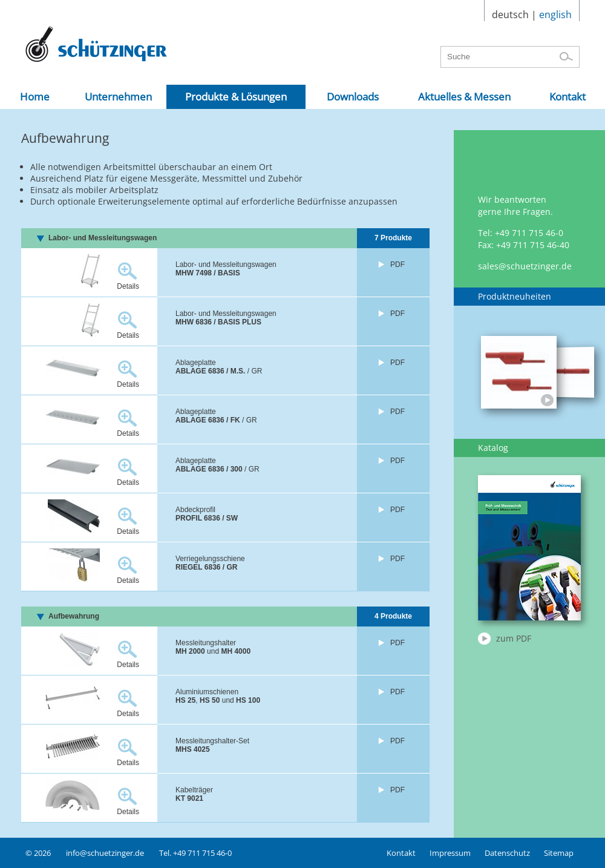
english (555, 15)
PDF (397, 265)
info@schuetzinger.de (105, 853)
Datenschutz (507, 853)
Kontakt (401, 853)
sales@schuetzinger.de (525, 266)
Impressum (450, 853)
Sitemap (559, 853)
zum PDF (514, 638)
